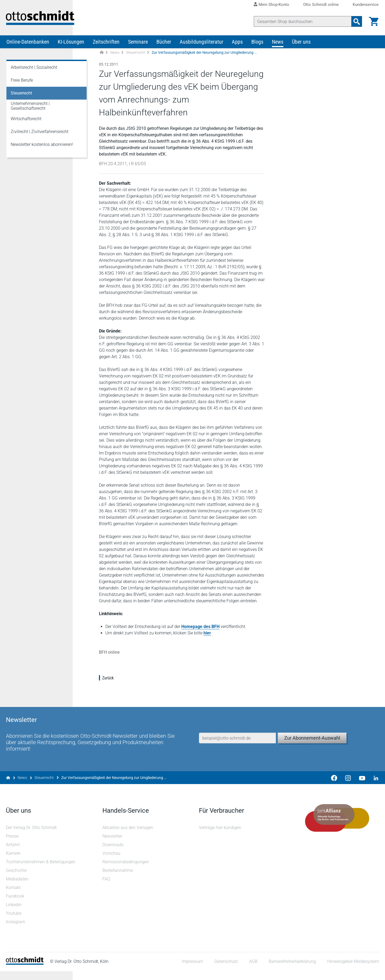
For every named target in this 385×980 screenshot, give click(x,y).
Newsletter (113, 845)
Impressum (192, 970)
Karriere (14, 862)
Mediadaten (18, 888)
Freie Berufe (22, 83)
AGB (253, 970)
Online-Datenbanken (28, 45)
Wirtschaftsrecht (26, 122)
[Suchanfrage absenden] (356, 21)
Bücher (164, 45)
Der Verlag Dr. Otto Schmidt (32, 836)
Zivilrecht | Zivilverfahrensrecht (40, 135)
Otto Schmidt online (321, 5)
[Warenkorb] (373, 21)
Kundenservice (366, 5)
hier (208, 643)
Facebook (16, 905)
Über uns (301, 45)
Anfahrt (13, 854)
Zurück (108, 688)
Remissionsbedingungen (126, 871)
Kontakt (14, 896)
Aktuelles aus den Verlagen (128, 836)
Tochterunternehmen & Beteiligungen (41, 871)
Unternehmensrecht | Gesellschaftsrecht (30, 109)
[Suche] (302, 21)
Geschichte (17, 879)
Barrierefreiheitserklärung (292, 970)
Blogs (257, 45)
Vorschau (112, 862)
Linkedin (14, 913)
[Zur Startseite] (102, 56)
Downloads (113, 854)
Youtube (14, 922)
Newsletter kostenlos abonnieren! (42, 148)
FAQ (107, 888)
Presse (13, 845)
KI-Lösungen (71, 45)
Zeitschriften (106, 45)
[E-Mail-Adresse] (237, 741)
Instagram (16, 931)
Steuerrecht (136, 56)
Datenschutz (226, 970)
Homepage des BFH (201, 636)
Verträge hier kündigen (220, 836)
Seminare (138, 45)
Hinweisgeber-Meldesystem (353, 970)
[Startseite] (25, 972)
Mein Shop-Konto (274, 5)
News (278, 45)
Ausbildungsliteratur (201, 45)
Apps (237, 45)
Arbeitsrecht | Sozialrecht (34, 71)
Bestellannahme (118, 879)
